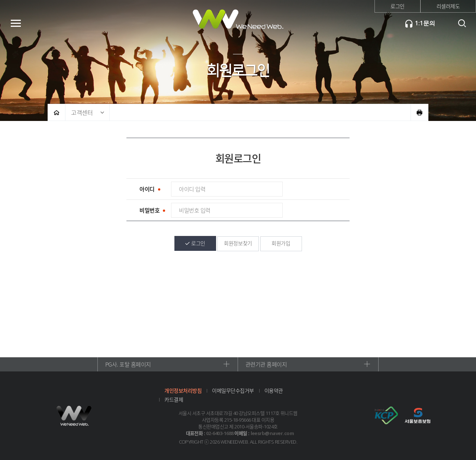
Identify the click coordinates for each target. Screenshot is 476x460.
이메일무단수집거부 (233, 390)
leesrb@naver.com (272, 433)
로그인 (398, 6)
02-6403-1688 (220, 433)
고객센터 (82, 112)
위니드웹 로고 (74, 416)
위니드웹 (238, 22)
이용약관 (274, 390)
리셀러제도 (448, 6)
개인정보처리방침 (183, 390)
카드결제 (174, 399)
